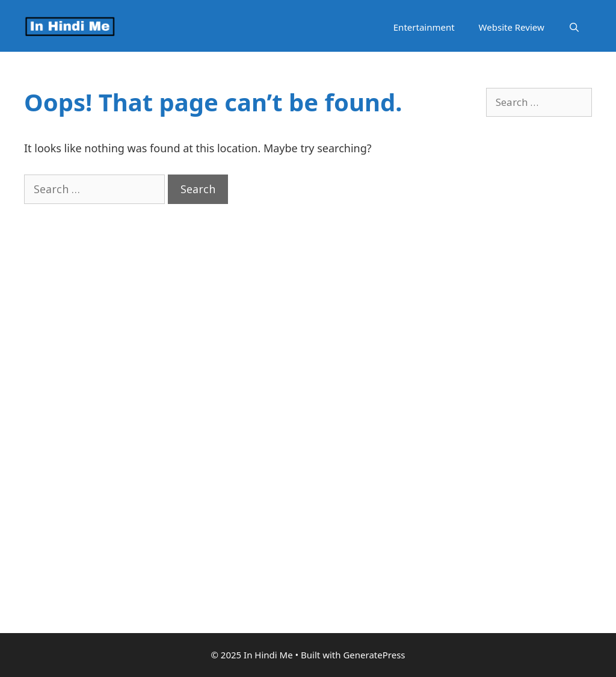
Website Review (512, 27)
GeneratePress (374, 655)
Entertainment (424, 27)
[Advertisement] (539, 397)
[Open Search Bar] (574, 27)
